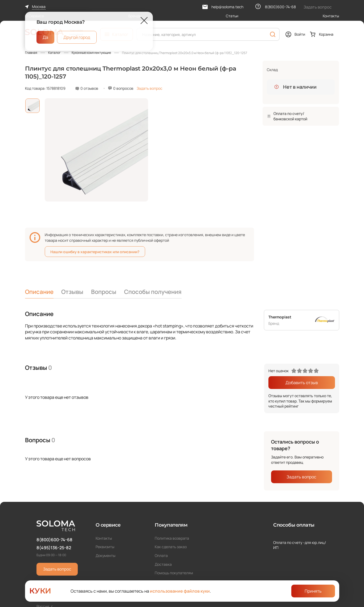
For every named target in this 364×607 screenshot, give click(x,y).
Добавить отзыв (302, 383)
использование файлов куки (180, 591)
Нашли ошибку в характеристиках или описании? (95, 252)
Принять (313, 591)
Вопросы (104, 292)
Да (45, 37)
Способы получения (153, 292)
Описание (39, 292)
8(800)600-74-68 (54, 540)
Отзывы (72, 292)
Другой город (77, 37)
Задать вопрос (150, 88)
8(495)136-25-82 (54, 548)
